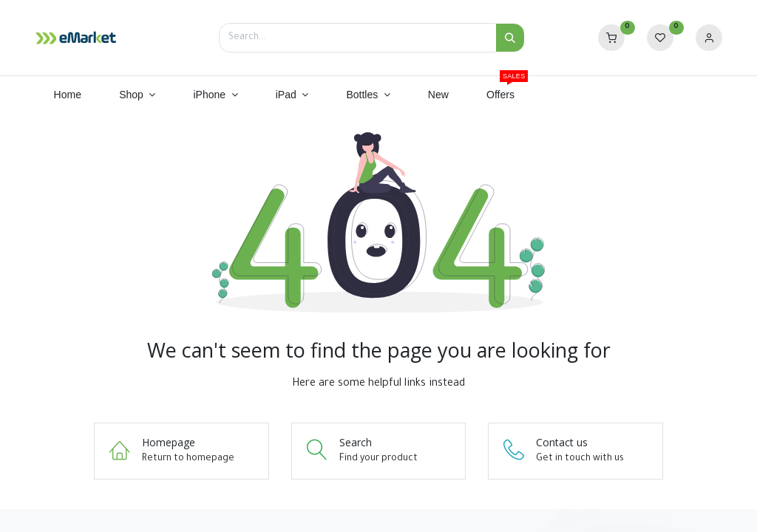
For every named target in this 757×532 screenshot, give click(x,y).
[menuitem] (68, 95)
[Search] (510, 38)
